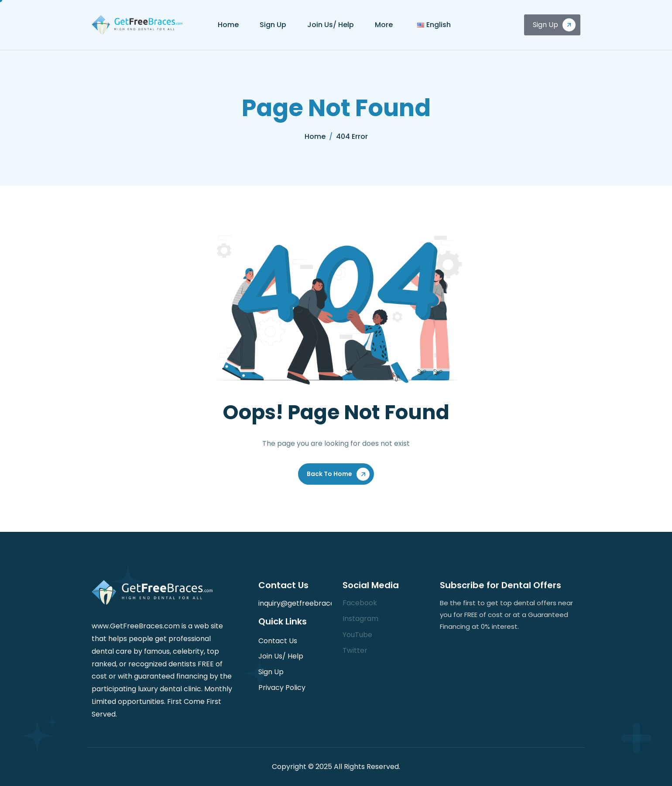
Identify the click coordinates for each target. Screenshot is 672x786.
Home (228, 25)
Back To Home (329, 474)
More (384, 25)
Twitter (355, 650)
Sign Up (273, 25)
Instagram (360, 619)
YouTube (357, 635)
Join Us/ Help (331, 25)
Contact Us (278, 641)
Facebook (360, 603)
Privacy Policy (282, 688)
